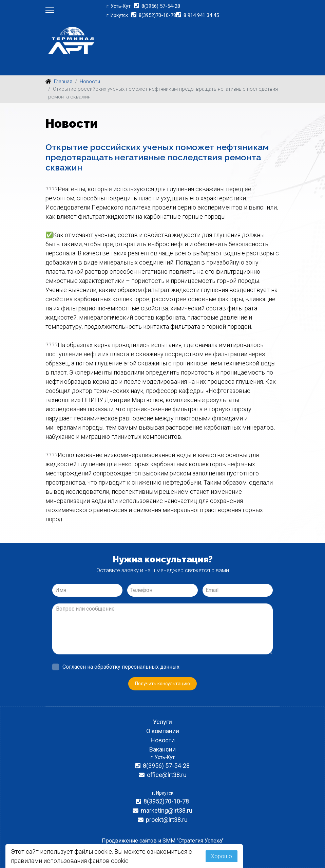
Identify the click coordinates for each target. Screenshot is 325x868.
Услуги (162, 722)
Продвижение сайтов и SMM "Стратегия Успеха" (163, 841)
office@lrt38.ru (167, 775)
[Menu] (50, 10)
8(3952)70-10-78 (157, 15)
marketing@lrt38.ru (167, 810)
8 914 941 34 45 (201, 15)
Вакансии (162, 749)
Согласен (74, 667)
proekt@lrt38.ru (167, 820)
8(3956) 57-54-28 (161, 6)
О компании (163, 731)
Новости (163, 740)
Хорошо (222, 856)
